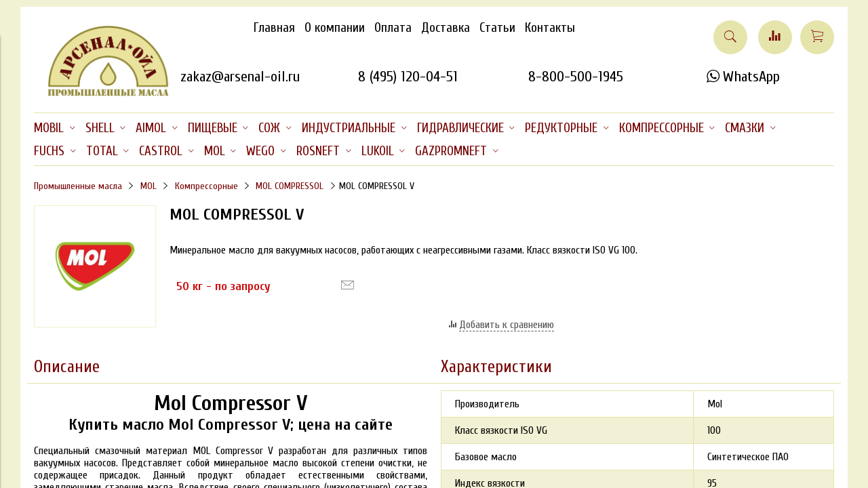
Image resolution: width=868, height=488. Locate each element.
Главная (274, 28)
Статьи (497, 28)
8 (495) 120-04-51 (408, 77)
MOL (149, 186)
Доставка (446, 28)
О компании (335, 28)
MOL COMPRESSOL (290, 186)
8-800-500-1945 (576, 77)
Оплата (393, 28)
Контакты (550, 28)
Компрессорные (206, 186)
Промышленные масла (78, 186)
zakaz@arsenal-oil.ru (240, 77)
